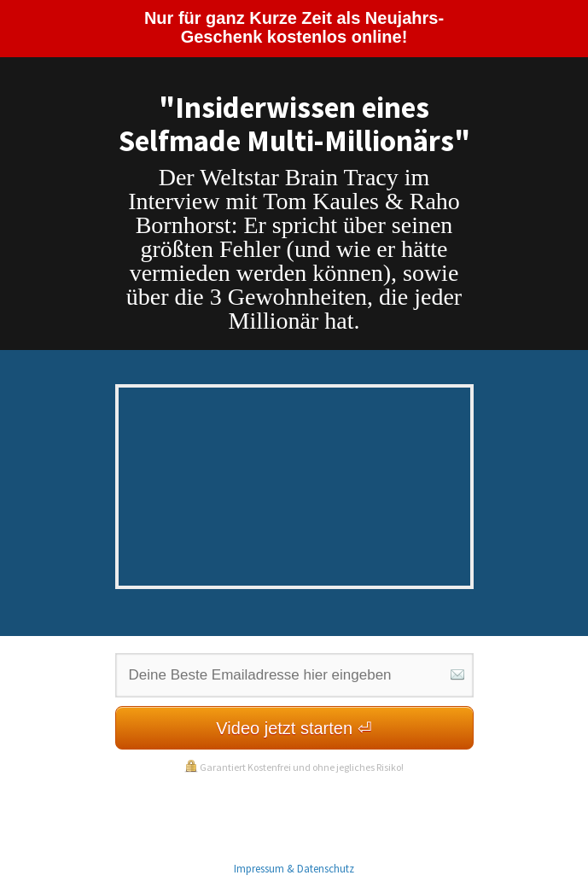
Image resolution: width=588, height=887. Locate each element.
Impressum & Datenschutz (294, 869)
